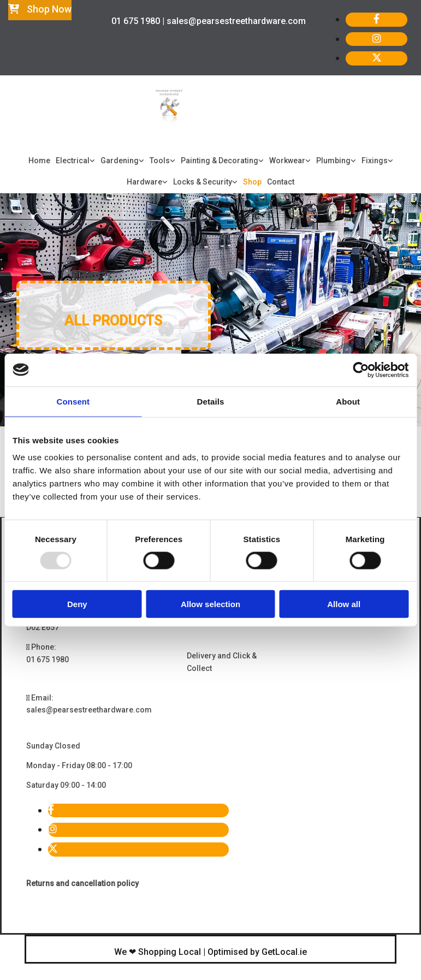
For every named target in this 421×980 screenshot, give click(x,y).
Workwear (287, 161)
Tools (160, 161)
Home (39, 161)
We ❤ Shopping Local (158, 952)
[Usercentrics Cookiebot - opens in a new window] (361, 370)
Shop (252, 182)
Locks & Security (203, 182)
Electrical (73, 161)
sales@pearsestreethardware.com (89, 710)
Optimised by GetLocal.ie (257, 952)
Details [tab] (211, 401)
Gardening (120, 161)
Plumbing (333, 161)
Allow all (344, 604)
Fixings (375, 161)
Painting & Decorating (220, 161)
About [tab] (348, 401)
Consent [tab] (73, 401)
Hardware (144, 182)
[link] (75, 161)
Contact (281, 182)
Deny (77, 604)
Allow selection (210, 604)
